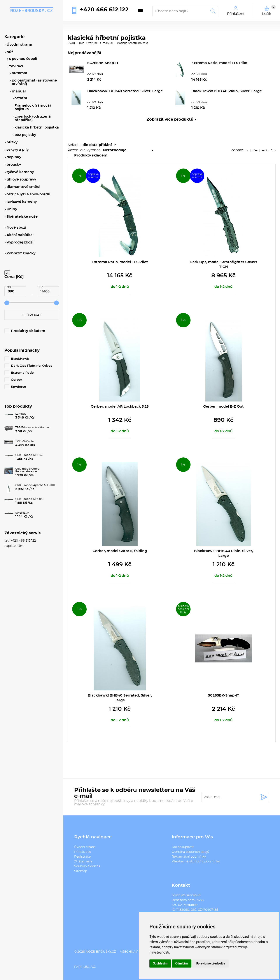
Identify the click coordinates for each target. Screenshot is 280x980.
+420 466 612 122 (104, 10)
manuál (108, 43)
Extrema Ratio (22, 373)
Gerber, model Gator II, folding (120, 551)
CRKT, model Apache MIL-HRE (36, 485)
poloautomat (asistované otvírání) (34, 82)
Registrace (82, 857)
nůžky (12, 142)
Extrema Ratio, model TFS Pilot (220, 63)
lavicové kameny (22, 202)
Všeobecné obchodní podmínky (196, 862)
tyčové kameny (20, 172)
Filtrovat (32, 315)
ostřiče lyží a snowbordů (28, 194)
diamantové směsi (23, 187)
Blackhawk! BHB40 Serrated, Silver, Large (125, 91)
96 (273, 150)
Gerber (17, 380)
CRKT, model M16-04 (29, 499)
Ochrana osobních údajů (190, 852)
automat (20, 73)
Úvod (71, 43)
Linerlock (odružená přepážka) (33, 118)
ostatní (21, 98)
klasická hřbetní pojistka (133, 43)
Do (41, 287)
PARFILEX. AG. (85, 967)
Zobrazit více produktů (170, 120)
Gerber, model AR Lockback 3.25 (120, 407)
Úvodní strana (85, 847)
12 (247, 150)
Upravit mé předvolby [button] (210, 963)
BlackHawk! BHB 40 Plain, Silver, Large (227, 91)
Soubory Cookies (87, 866)
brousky (14, 165)
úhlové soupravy (21, 179)
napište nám (14, 546)
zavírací (93, 43)
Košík (269, 10)
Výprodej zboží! (20, 242)
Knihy (12, 209)
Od (9, 287)
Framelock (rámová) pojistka (33, 107)
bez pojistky (25, 135)
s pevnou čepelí (23, 59)
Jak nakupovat (183, 847)
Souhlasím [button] (160, 963)
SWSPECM (22, 513)
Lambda (21, 414)
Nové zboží (16, 228)
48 (264, 150)
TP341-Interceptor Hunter (32, 427)
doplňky (14, 157)
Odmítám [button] (182, 963)
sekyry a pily (18, 150)
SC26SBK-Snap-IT (103, 63)
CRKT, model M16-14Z (29, 455)
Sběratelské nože (22, 217)
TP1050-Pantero (26, 441)
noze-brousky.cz (32, 10)
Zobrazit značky (21, 253)
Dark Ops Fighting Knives (31, 366)
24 (255, 150)
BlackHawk (20, 359)
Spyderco (18, 387)
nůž (82, 43)
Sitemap (81, 871)
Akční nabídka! (20, 235)
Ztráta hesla (83, 862)
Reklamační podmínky (189, 857)
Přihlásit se (83, 852)
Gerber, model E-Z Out (223, 407)
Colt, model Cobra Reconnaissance (27, 470)
